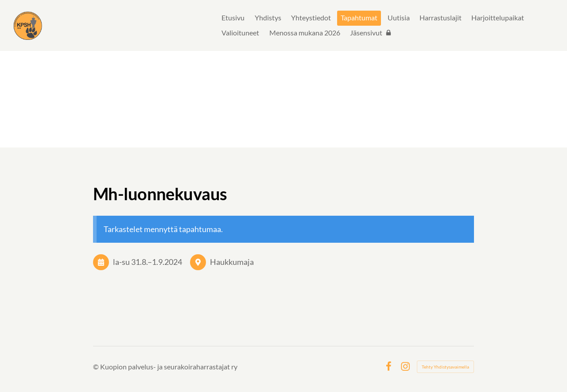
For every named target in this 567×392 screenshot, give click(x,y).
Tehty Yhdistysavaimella (445, 367)
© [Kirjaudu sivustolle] (97, 367)
